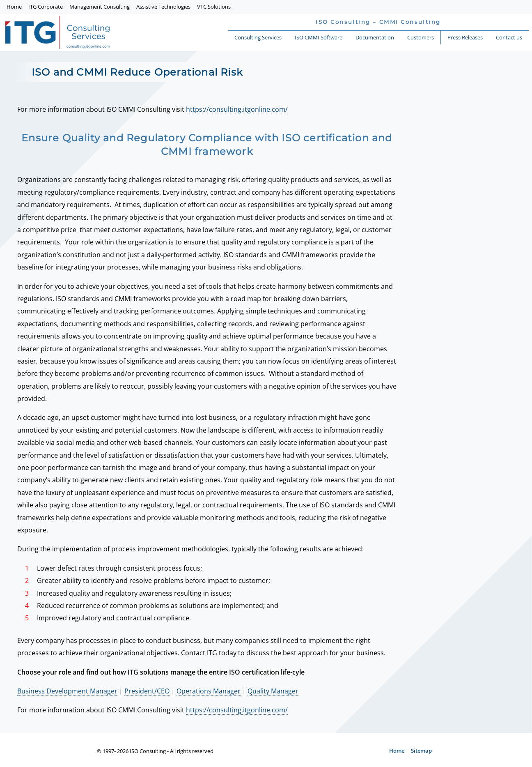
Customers (421, 37)
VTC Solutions (214, 7)
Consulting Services (258, 37)
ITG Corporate (46, 7)
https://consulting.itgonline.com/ (237, 109)
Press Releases (465, 37)
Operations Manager (209, 691)
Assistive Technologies (163, 7)
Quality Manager (273, 691)
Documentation (375, 37)
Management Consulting (100, 7)
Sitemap (421, 751)
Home (14, 7)
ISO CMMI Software (319, 37)
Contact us (509, 37)
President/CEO (147, 691)
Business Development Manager (67, 691)
